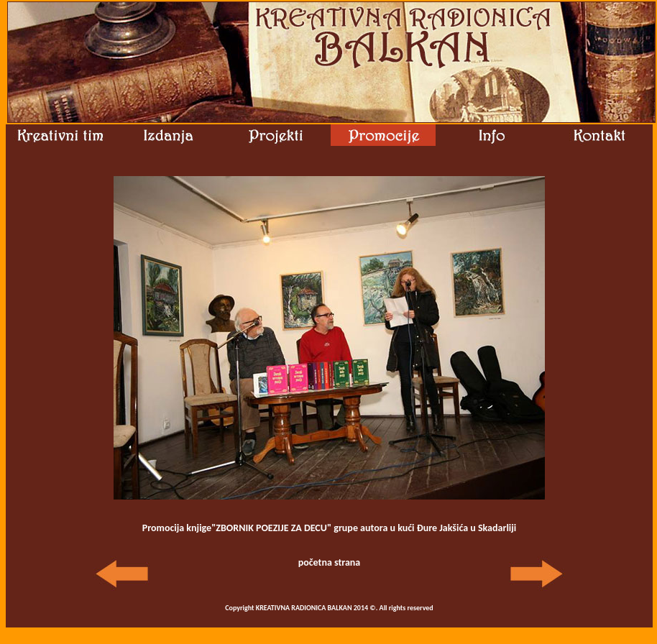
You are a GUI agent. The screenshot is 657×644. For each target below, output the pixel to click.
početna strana (330, 562)
